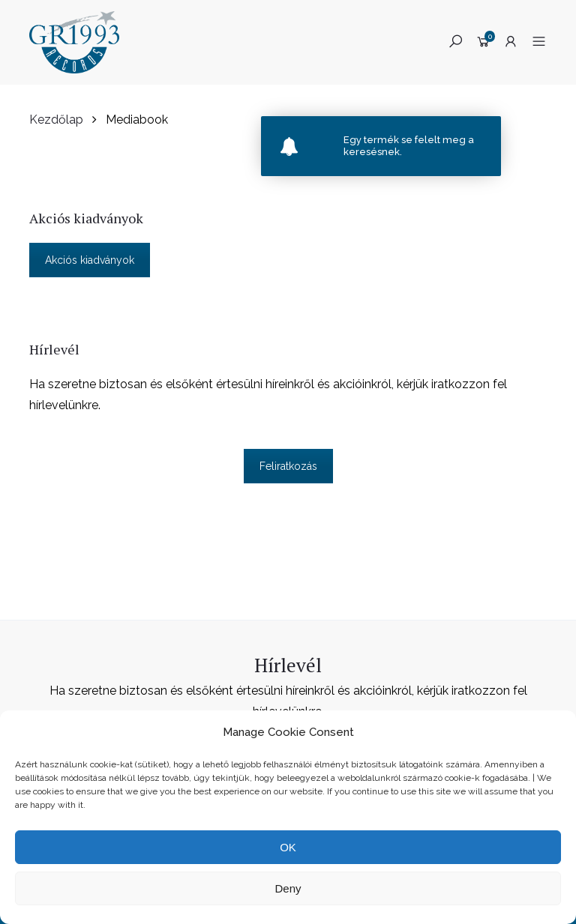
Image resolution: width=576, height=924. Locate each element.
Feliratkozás (288, 466)
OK (288, 847)
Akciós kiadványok (90, 260)
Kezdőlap (56, 120)
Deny (288, 888)
